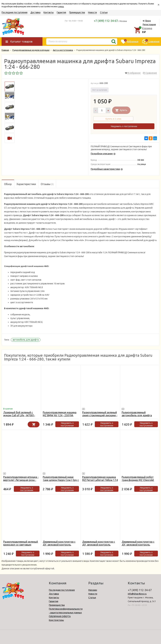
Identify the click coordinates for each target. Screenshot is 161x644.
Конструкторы (56, 620)
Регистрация (149, 24)
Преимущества (77, 12)
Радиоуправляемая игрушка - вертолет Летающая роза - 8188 (21, 480)
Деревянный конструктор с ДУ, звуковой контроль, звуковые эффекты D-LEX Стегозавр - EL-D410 (59, 546)
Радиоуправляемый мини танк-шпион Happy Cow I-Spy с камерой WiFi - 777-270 (61, 480)
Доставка (35, 12)
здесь (61, 6)
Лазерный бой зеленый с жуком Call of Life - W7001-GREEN (19, 415)
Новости (92, 12)
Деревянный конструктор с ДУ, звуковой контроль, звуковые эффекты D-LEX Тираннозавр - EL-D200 (99, 546)
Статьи (104, 12)
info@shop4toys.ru (137, 594)
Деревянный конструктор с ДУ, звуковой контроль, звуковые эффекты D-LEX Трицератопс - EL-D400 (138, 546)
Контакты (49, 12)
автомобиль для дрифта (26, 340)
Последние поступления (14, 12)
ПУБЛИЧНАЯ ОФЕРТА (60, 616)
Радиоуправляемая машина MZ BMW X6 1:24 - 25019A (60, 414)
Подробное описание (102, 154)
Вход (148, 21)
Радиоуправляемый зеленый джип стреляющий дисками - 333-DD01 (100, 415)
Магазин (93, 590)
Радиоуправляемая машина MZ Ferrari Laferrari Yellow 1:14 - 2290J (100, 480)
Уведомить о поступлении (124, 126)
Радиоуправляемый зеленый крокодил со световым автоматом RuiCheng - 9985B (21, 545)
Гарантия (61, 12)
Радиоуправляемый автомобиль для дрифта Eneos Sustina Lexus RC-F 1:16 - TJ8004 (140, 417)
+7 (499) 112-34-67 (106, 21)
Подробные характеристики (105, 169)
